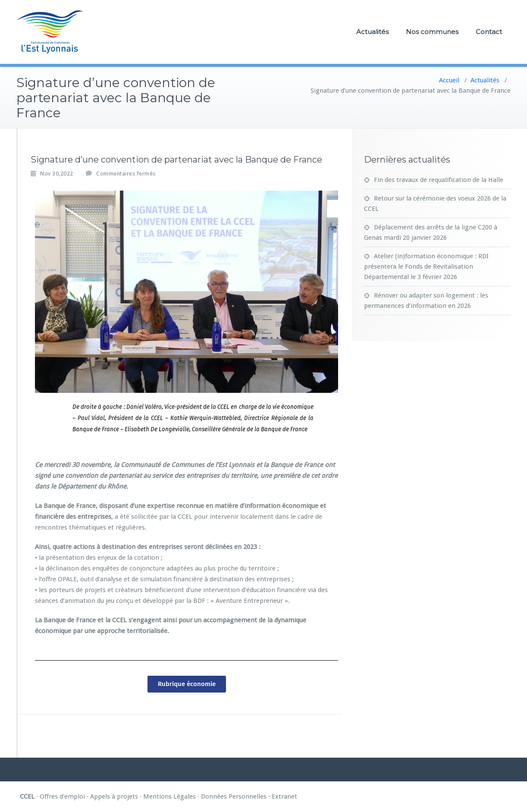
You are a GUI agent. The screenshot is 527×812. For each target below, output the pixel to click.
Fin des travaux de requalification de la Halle (439, 180)
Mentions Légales (169, 796)
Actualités (372, 32)
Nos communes (432, 32)
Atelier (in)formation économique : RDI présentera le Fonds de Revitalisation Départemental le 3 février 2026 (426, 266)
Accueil (449, 80)
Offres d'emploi (62, 796)
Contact (489, 32)
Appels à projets (114, 796)
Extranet (284, 796)
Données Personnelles (234, 796)
